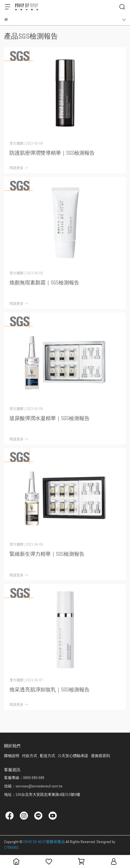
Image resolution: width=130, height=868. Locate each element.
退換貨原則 (100, 756)
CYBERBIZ (11, 847)
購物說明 (12, 756)
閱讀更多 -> (19, 168)
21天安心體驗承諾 (73, 756)
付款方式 (30, 756)
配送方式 (47, 756)
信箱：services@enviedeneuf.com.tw (33, 786)
